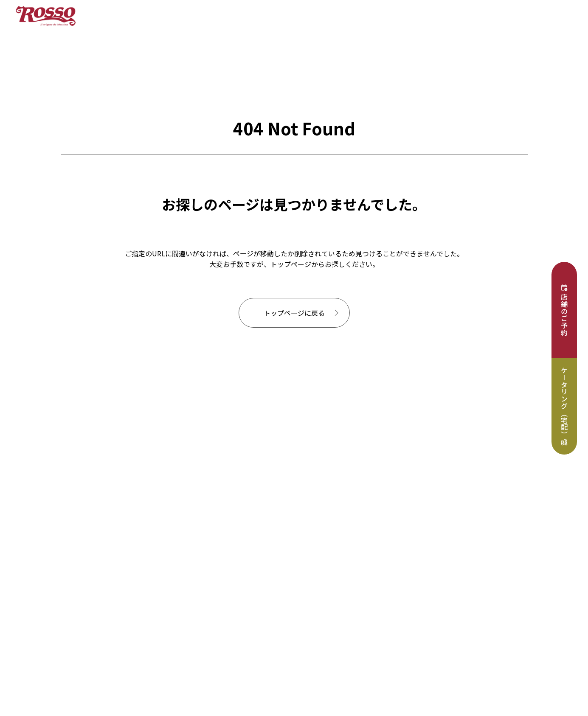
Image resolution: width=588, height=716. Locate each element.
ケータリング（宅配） (564, 402)
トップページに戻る (294, 313)
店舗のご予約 (564, 315)
